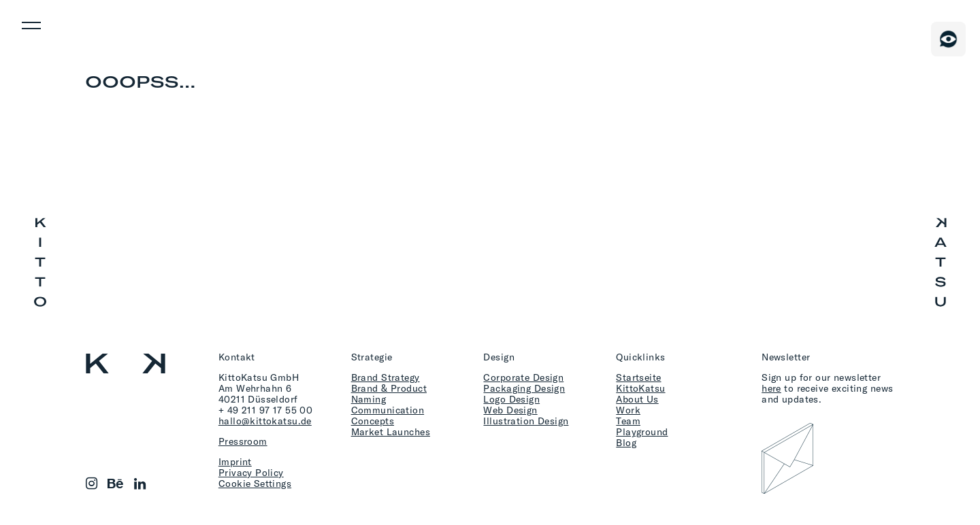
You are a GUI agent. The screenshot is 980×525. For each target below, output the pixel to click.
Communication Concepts (388, 415)
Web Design (510, 410)
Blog (626, 442)
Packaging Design (524, 388)
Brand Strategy (386, 377)
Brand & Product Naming (389, 393)
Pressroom (243, 441)
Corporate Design (523, 377)
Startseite (638, 377)
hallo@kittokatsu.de (265, 421)
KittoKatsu (640, 388)
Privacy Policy (251, 472)
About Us (637, 399)
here (771, 388)
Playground (642, 431)
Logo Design (511, 399)
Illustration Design (526, 421)
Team (628, 421)
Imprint (235, 461)
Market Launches (391, 431)
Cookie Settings (255, 483)
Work (628, 410)
